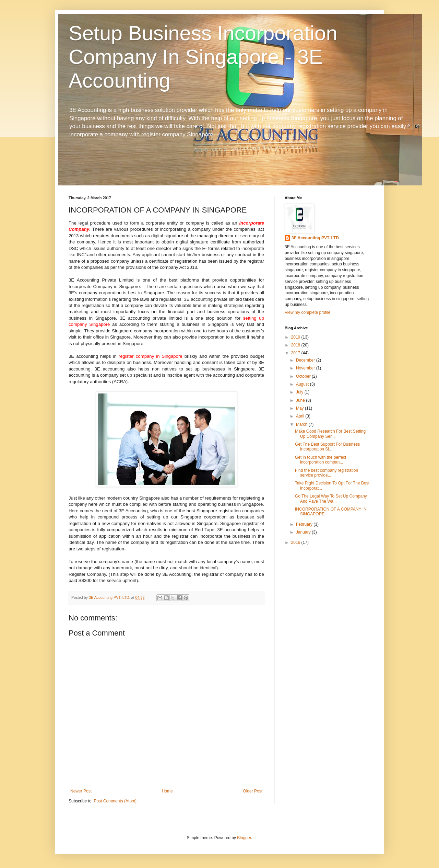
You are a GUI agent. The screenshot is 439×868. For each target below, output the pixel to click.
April (301, 416)
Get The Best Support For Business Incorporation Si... (327, 447)
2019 (296, 337)
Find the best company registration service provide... (327, 473)
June (301, 400)
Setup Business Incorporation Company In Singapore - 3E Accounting (203, 57)
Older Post (253, 791)
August (303, 384)
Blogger (244, 838)
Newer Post (81, 791)
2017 (296, 353)
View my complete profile (307, 312)
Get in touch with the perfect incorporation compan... (321, 460)
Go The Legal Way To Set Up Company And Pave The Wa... (331, 499)
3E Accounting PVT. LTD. (316, 238)
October (304, 376)
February (305, 524)
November (306, 368)
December (306, 360)
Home (167, 791)
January (304, 532)
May (300, 408)
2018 (296, 345)
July (300, 392)
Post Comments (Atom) (115, 801)
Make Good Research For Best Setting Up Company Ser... (330, 434)
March (302, 424)
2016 (296, 542)
